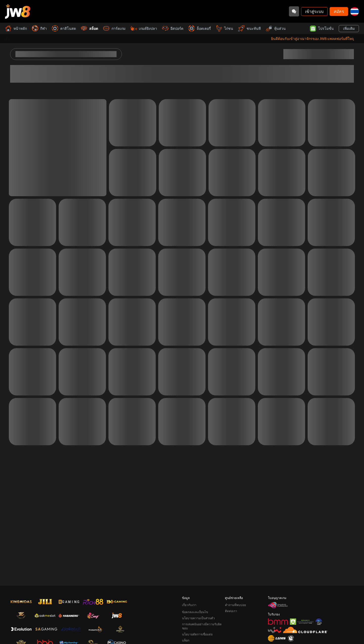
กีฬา (39, 28)
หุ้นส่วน (276, 28)
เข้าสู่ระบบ (314, 11)
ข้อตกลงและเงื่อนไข (195, 612)
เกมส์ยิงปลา (144, 28)
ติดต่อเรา (231, 611)
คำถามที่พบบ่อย (235, 605)
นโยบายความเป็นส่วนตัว (198, 618)
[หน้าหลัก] (18, 11)
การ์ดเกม (114, 28)
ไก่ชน (224, 28)
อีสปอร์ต (173, 28)
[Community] (294, 11)
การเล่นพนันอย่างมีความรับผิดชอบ (202, 626)
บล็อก (186, 640)
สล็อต (89, 28)
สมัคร (339, 11)
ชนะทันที (249, 28)
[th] (355, 12)
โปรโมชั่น (322, 29)
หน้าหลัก (16, 28)
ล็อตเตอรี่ (200, 28)
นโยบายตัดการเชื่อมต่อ (197, 634)
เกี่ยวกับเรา (189, 605)
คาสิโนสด (64, 28)
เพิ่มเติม (349, 28)
